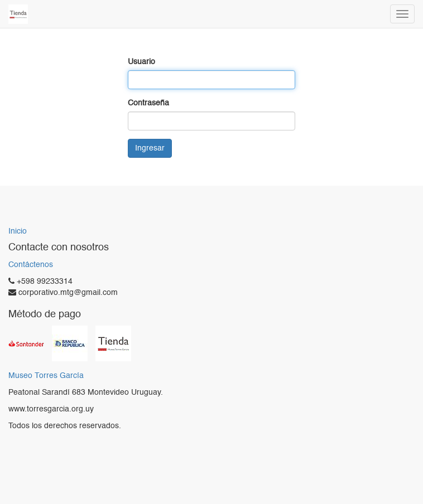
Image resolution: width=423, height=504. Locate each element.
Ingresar (150, 148)
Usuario (141, 62)
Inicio (18, 231)
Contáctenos (31, 265)
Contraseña (148, 103)
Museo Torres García (46, 376)
